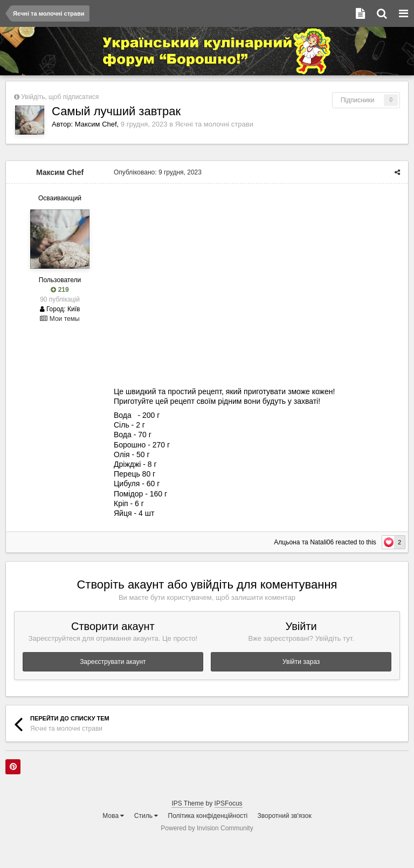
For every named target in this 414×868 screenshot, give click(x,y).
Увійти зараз (301, 662)
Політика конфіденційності (208, 816)
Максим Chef (96, 124)
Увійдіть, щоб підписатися (60, 97)
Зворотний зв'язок (285, 816)
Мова (113, 816)
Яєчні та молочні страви (214, 124)
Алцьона (287, 542)
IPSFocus (229, 803)
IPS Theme (188, 803)
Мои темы (60, 319)
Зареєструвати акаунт (113, 662)
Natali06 (322, 542)
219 (60, 290)
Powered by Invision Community (207, 828)
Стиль (146, 816)
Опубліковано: (158, 172)
